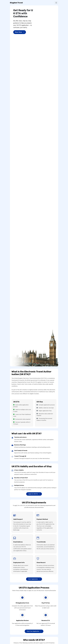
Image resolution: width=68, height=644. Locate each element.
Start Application (34, 579)
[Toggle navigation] (56, 3)
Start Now (20, 32)
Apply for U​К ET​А (34, 494)
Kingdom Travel (16, 3)
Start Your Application (34, 631)
